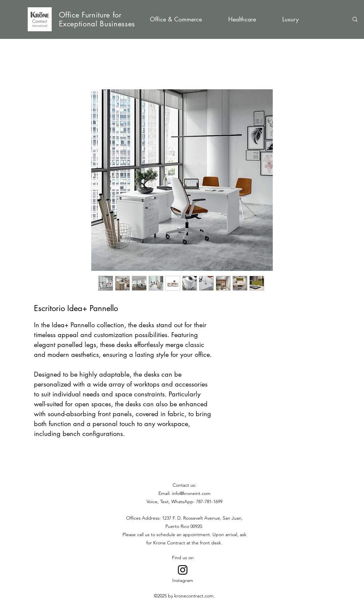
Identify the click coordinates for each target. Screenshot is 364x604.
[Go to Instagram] (183, 570)
